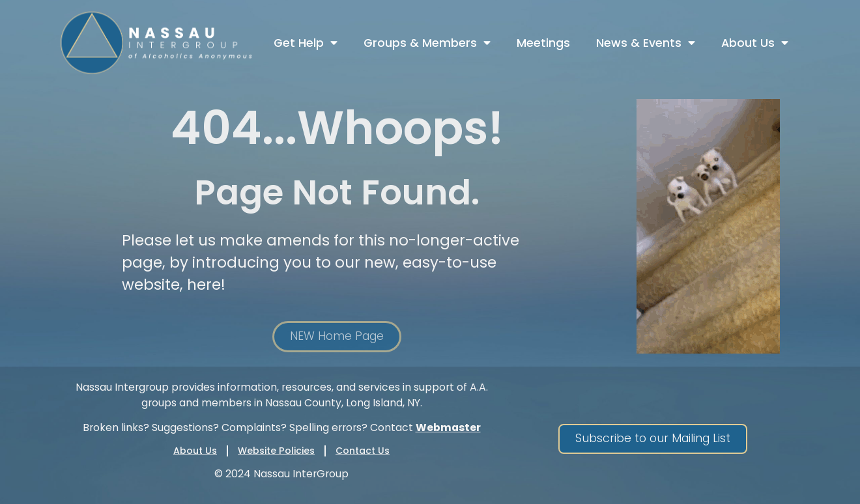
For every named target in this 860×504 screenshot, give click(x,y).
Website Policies (276, 451)
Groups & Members (427, 43)
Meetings (543, 43)
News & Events (646, 43)
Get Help (306, 43)
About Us (755, 43)
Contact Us (363, 451)
